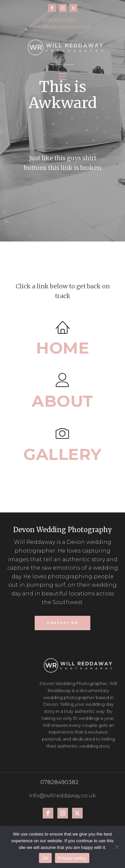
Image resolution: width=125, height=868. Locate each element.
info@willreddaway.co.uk (63, 27)
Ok (45, 858)
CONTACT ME (62, 623)
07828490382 (59, 20)
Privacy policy (72, 858)
